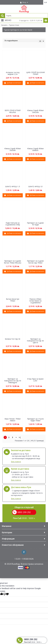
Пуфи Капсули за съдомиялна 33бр (13, 224)
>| (20, 437)
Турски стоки (14, 25)
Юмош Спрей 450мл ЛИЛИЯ (13, 149)
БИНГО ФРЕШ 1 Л (13, 187)
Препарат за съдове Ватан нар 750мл (35, 262)
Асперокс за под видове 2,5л (13, 73)
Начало (4, 25)
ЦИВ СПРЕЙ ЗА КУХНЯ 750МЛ (35, 73)
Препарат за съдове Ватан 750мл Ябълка (13, 262)
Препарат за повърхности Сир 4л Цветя (35, 341)
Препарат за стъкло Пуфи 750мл (35, 420)
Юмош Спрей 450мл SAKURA (35, 111)
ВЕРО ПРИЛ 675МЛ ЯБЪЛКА (13, 111)
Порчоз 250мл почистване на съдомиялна (35, 301)
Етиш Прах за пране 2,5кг (35, 380)
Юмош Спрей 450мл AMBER (35, 149)
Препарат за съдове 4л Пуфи (35, 224)
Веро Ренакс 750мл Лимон (13, 420)
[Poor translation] (6, 594)
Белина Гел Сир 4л (13, 339)
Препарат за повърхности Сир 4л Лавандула (13, 381)
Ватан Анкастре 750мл (13, 300)
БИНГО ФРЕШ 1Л (35, 187)
